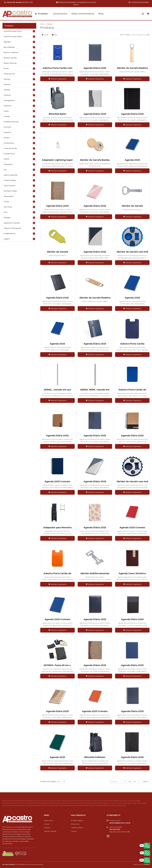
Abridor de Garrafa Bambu (95, 160)
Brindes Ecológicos (77, 821)
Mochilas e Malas (19, 191)
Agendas (19, 42)
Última (146, 781)
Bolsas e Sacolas (19, 58)
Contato (47, 824)
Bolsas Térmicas (19, 63)
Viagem (19, 239)
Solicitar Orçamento (57, 79)
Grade (45, 35)
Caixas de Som (19, 74)
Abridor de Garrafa (132, 206)
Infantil (19, 159)
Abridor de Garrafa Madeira (132, 68)
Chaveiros (19, 106)
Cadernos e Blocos (77, 828)
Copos (19, 111)
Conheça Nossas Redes (139, 2)
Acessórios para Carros (19, 31)
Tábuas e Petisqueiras (19, 228)
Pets (19, 212)
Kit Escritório (75, 824)
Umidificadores (19, 234)
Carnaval (19, 95)
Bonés (19, 69)
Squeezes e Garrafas (19, 223)
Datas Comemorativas (83, 14)
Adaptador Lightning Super (57, 160)
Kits (19, 170)
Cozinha (19, 116)
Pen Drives (19, 207)
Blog (101, 14)
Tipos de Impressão (50, 831)
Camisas (19, 79)
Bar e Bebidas (19, 47)
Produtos (43, 14)
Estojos (19, 138)
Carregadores (19, 100)
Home (42, 24)
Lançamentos (60, 14)
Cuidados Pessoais (19, 122)
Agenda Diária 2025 (95, 68)
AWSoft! (147, 864)
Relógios (19, 218)
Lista (55, 35)
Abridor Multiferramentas (95, 573)
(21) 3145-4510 (18, 2)
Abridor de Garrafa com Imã (132, 252)
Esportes (19, 132)
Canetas (19, 90)
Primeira (114, 781)
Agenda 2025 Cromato (57, 482)
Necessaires (19, 196)
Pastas (19, 202)
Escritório (19, 127)
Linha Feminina (19, 186)
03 (135, 781)
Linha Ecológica (19, 180)
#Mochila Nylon (57, 114)
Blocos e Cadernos (19, 53)
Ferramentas (19, 143)
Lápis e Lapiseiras (19, 175)
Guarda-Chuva (19, 154)
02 (130, 781)
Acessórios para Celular (19, 37)
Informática (19, 164)
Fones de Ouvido (19, 148)
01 (125, 781)
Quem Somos (49, 821)
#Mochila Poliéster (95, 757)
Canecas (19, 84)
